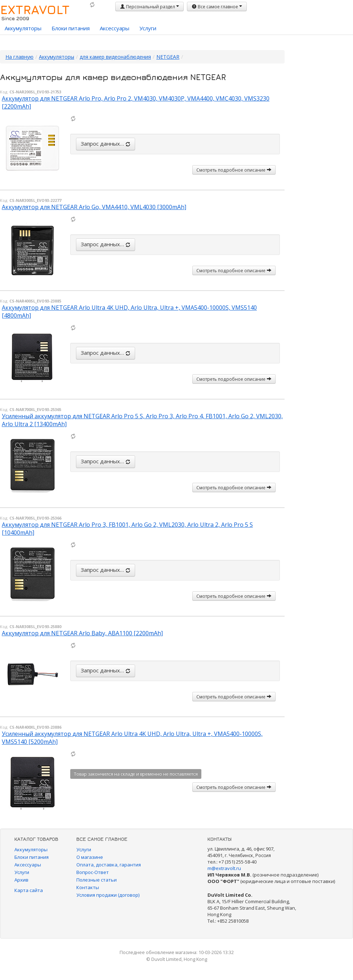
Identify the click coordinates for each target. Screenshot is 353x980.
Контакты (88, 887)
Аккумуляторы (23, 28)
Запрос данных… (106, 144)
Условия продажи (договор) (108, 895)
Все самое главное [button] (217, 7)
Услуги (148, 28)
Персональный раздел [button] (149, 7)
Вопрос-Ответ (93, 872)
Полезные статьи (97, 880)
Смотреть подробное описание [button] (234, 170)
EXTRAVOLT (35, 9)
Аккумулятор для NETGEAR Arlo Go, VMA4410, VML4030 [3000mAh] (94, 207)
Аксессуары (115, 28)
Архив (21, 880)
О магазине (90, 857)
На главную (19, 57)
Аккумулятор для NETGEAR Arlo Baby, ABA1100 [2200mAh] (82, 633)
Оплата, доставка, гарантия (109, 865)
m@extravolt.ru (224, 868)
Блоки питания (71, 28)
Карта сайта (29, 890)
